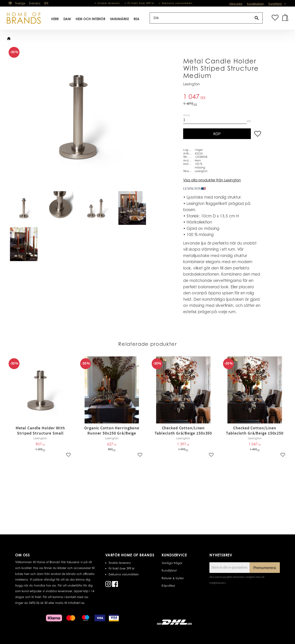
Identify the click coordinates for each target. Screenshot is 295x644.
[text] (222, 97)
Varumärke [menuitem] (119, 19)
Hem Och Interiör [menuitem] (90, 19)
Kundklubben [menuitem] (255, 4)
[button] (275, 18)
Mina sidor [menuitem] (236, 4)
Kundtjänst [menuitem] (275, 4)
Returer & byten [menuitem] (173, 578)
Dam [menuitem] (67, 19)
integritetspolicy (218, 583)
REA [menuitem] (137, 19)
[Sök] (257, 18)
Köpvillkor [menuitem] (168, 586)
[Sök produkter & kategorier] (200, 18)
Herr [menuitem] (55, 19)
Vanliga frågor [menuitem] (172, 563)
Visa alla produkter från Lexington (212, 180)
